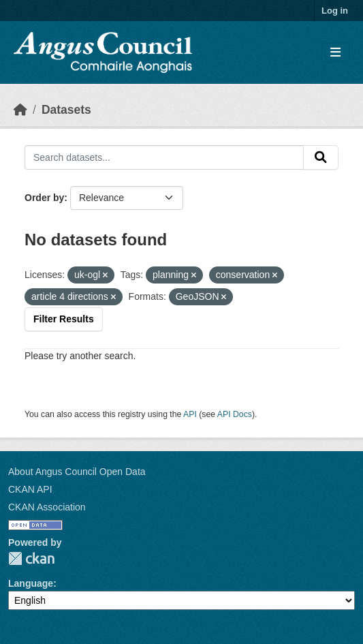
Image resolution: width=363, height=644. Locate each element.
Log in (335, 11)
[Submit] (321, 157)
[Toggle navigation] (335, 53)
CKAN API (30, 489)
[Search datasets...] (164, 157)
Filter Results (64, 319)
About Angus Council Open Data (77, 472)
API (190, 414)
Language (31, 583)
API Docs (235, 414)
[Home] (20, 110)
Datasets (66, 110)
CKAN (31, 558)
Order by (44, 198)
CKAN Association (47, 507)
